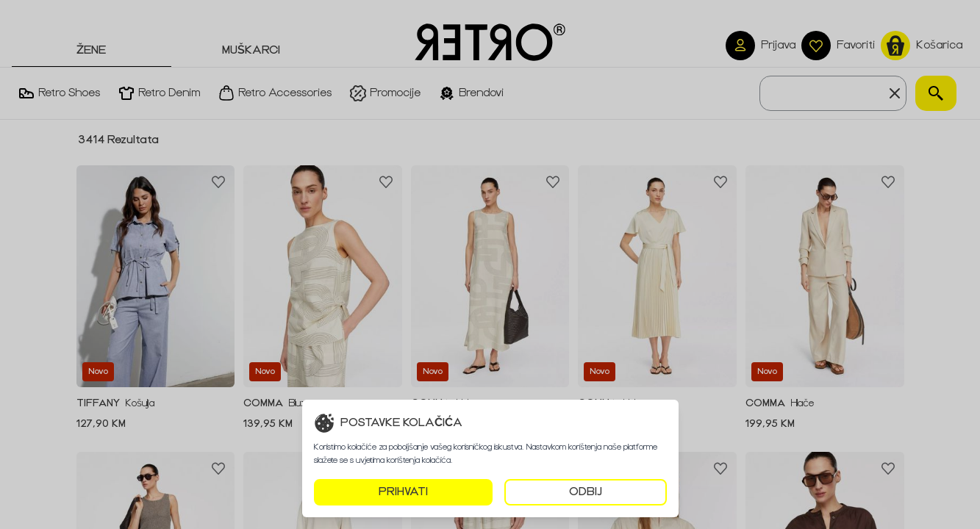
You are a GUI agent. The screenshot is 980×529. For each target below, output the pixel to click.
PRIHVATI (403, 492)
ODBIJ (586, 492)
